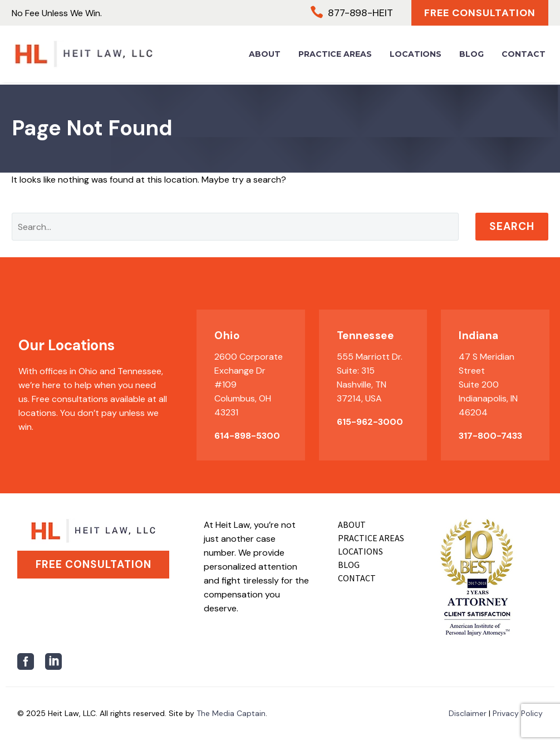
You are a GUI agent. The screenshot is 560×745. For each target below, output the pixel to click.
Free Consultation (477, 14)
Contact (524, 56)
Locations (416, 56)
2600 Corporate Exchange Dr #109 (249, 371)
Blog (471, 56)
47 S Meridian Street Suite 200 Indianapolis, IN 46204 (488, 384)
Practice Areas (335, 56)
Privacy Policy (518, 713)
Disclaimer (468, 713)
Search (512, 226)
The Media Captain (231, 713)
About (265, 56)
